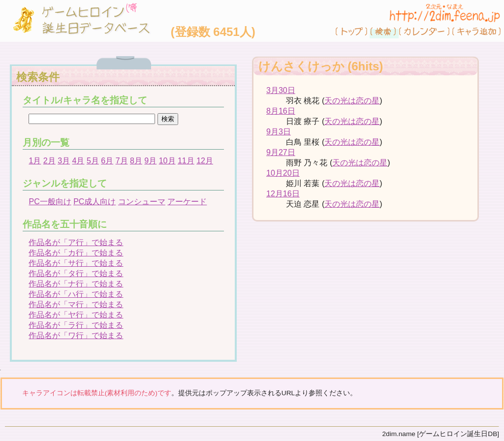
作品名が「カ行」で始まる (76, 253)
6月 (107, 161)
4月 (79, 161)
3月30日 (281, 90)
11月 (186, 161)
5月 (93, 161)
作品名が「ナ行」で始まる (76, 284)
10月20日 (283, 173)
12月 (205, 161)
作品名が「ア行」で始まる (76, 242)
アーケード (187, 202)
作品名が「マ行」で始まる (76, 304)
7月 (122, 161)
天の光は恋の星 (352, 101)
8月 (136, 161)
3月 (64, 161)
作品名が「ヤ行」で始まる (76, 315)
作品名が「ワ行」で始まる (76, 335)
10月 (167, 161)
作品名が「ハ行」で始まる (76, 294)
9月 (150, 161)
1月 (35, 161)
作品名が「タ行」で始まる (76, 273)
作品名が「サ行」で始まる (76, 263)
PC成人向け (94, 202)
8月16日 (281, 111)
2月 (49, 161)
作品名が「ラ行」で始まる (76, 325)
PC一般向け (50, 202)
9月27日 (281, 152)
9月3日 (279, 132)
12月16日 (283, 194)
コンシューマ (142, 202)
